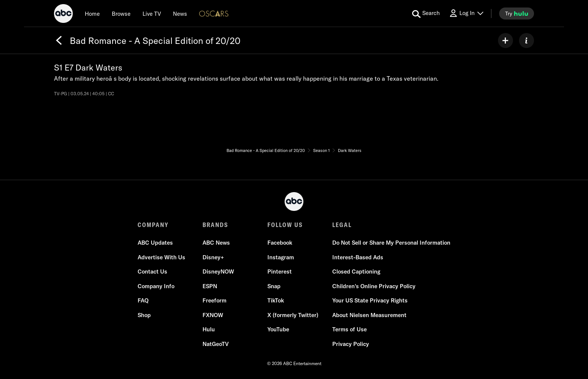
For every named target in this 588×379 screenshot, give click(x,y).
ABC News (216, 243)
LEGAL (342, 225)
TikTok (276, 300)
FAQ (143, 300)
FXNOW (213, 315)
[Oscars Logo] (214, 13)
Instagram (281, 257)
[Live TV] (152, 14)
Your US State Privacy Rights (370, 300)
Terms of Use (349, 329)
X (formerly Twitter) (293, 315)
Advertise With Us (161, 257)
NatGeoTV (216, 344)
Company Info (156, 286)
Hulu (209, 329)
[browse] (121, 14)
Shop (144, 315)
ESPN (210, 286)
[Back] (59, 41)
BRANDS (215, 225)
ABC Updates (155, 243)
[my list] (505, 41)
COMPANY (153, 225)
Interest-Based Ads (358, 257)
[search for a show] (426, 14)
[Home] (92, 14)
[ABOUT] (526, 41)
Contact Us (152, 271)
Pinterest (280, 271)
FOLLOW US (285, 225)
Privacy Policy (351, 344)
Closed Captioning (356, 271)
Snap (274, 286)
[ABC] (63, 15)
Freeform (214, 300)
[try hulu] (517, 14)
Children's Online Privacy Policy (374, 286)
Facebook (280, 243)
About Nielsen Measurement (369, 315)
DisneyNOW (218, 271)
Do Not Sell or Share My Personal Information (391, 243)
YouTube (278, 329)
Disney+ (213, 257)
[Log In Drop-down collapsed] (466, 13)
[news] (180, 14)
